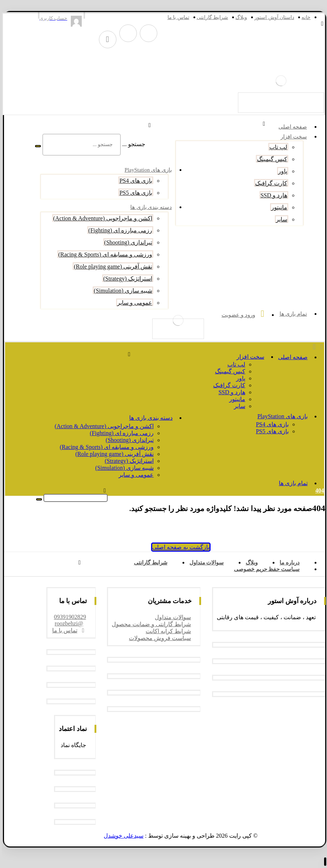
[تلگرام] (146, 33)
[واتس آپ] (105, 39)
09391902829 (68, 617)
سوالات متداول (171, 617)
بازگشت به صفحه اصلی (179, 547)
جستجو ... (132, 144)
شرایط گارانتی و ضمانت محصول (149, 624)
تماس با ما (67, 630)
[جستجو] (36, 146)
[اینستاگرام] (126, 33)
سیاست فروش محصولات (158, 638)
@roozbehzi (67, 623)
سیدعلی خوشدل (121, 836)
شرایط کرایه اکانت (166, 631)
